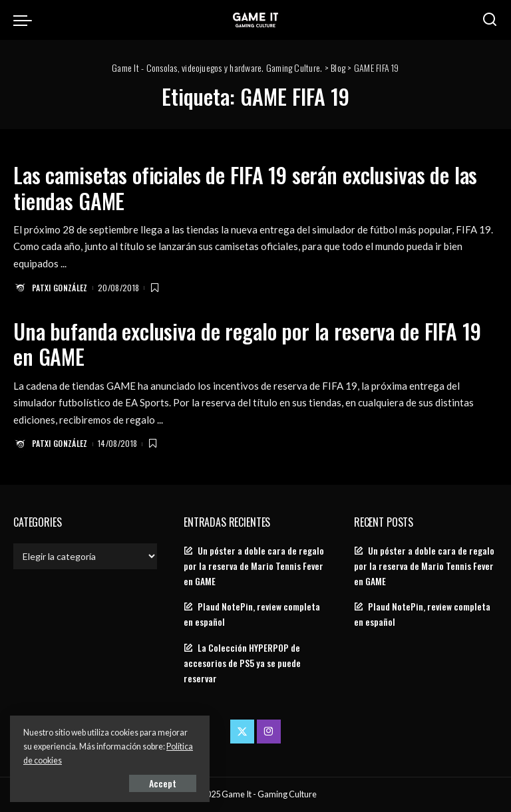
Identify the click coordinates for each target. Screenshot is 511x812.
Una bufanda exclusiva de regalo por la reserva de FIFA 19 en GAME (247, 343)
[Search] (490, 20)
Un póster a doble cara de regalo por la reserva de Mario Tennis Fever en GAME (254, 566)
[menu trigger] (26, 20)
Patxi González (60, 288)
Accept (163, 783)
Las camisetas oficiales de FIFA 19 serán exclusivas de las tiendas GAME (245, 187)
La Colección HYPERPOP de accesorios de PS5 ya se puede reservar (242, 663)
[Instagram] (269, 732)
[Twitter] (242, 732)
